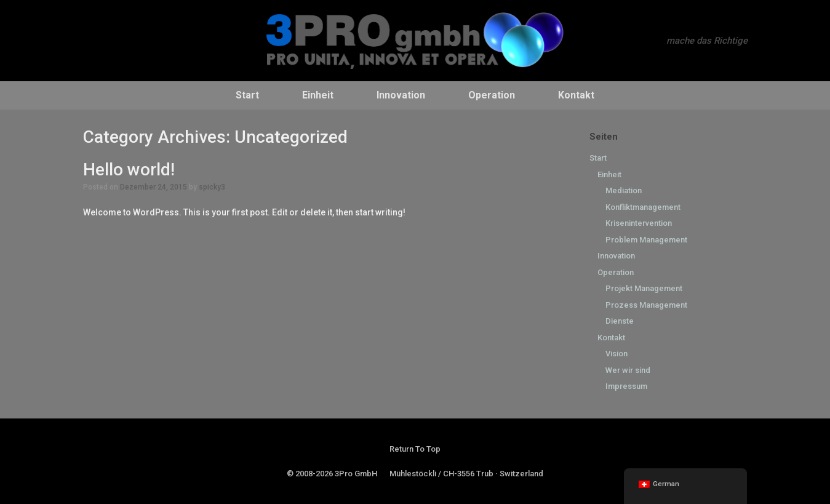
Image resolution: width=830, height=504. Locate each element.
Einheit (318, 95)
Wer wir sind (628, 370)
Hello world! (129, 170)
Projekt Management (644, 288)
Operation (492, 95)
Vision (617, 354)
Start (247, 95)
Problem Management (646, 240)
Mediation (624, 190)
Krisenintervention (639, 223)
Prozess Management (646, 305)
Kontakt (576, 95)
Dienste (620, 321)
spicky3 (212, 187)
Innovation (401, 95)
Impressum (626, 386)
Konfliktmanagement (643, 207)
